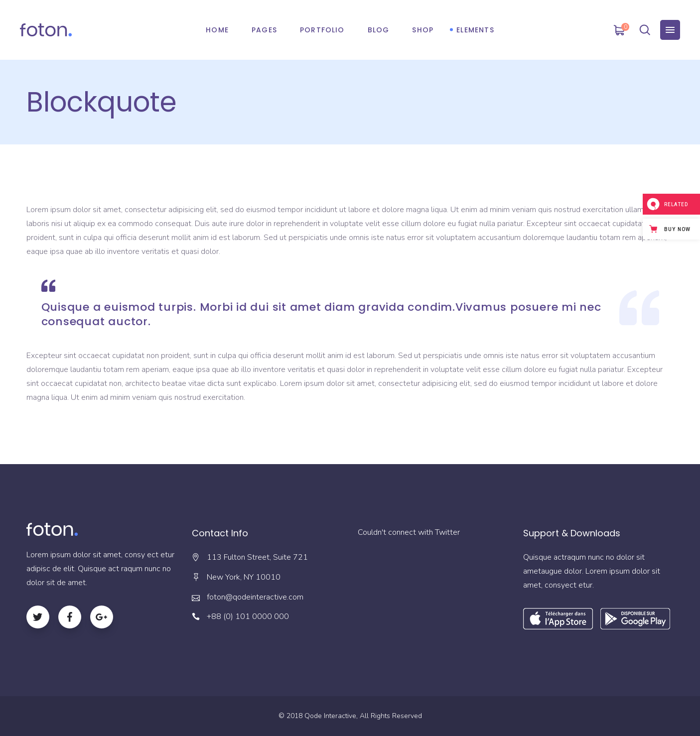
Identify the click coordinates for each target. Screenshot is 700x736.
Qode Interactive (330, 716)
